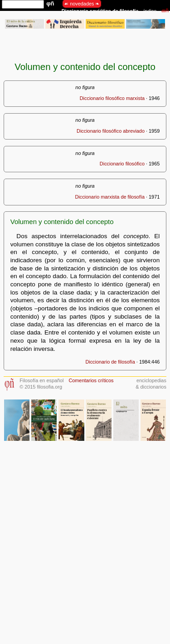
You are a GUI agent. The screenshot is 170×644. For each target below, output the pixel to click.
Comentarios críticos (91, 380)
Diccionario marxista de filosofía (110, 197)
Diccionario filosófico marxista (112, 98)
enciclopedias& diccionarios (151, 383)
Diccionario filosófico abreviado (111, 131)
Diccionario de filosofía (110, 362)
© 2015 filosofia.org (41, 387)
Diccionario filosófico (122, 164)
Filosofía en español (41, 380)
